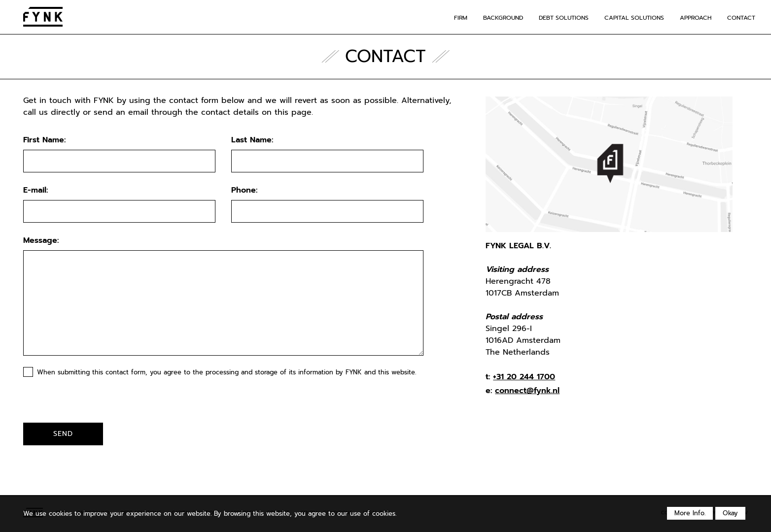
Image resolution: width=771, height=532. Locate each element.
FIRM (461, 18)
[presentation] (81, 403)
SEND (63, 433)
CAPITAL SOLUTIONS (634, 18)
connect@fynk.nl (527, 391)
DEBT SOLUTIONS (564, 18)
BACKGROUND (503, 18)
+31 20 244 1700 (524, 377)
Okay (730, 513)
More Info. (690, 513)
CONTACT (741, 18)
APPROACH (696, 18)
